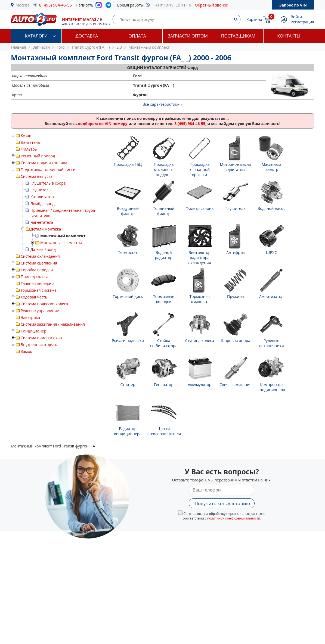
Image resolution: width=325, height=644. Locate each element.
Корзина (254, 19)
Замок (26, 351)
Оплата (137, 36)
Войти (296, 17)
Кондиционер (33, 331)
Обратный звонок (212, 5)
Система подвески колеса (44, 304)
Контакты (289, 36)
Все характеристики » (162, 104)
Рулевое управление (40, 311)
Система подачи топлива (44, 163)
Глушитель (41, 190)
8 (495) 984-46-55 (56, 5)
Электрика (30, 317)
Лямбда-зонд (43, 203)
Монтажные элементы (61, 243)
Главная (18, 47)
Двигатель (30, 142)
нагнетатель (42, 222)
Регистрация (302, 22)
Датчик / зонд (43, 249)
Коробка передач (37, 270)
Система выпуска (37, 176)
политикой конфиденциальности (234, 518)
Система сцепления (39, 263)
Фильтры (29, 149)
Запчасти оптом (188, 36)
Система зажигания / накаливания (53, 324)
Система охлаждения (40, 256)
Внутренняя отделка (40, 345)
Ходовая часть (34, 297)
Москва (23, 5)
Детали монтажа (46, 229)
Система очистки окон (41, 338)
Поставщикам (238, 36)
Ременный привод (38, 156)
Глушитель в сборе (48, 183)
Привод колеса (35, 277)
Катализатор (42, 197)
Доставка (87, 36)
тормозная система (39, 290)
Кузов (26, 136)
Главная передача (38, 283)
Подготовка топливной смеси (48, 169)
